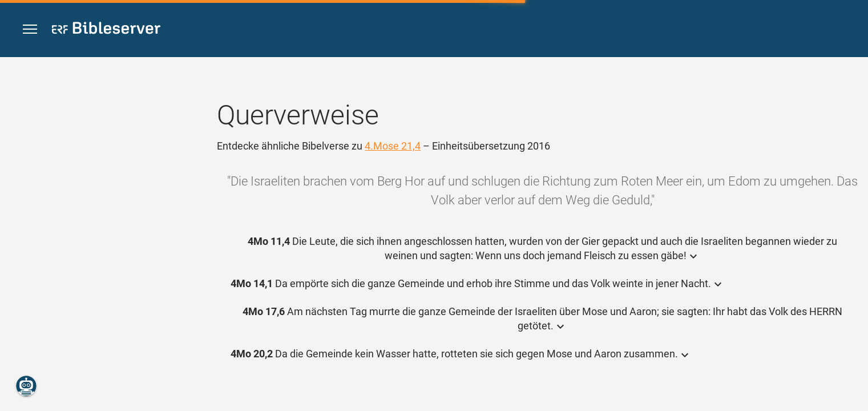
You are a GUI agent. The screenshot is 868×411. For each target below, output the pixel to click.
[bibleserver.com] (106, 30)
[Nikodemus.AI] (26, 386)
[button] (30, 29)
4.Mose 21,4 (393, 146)
